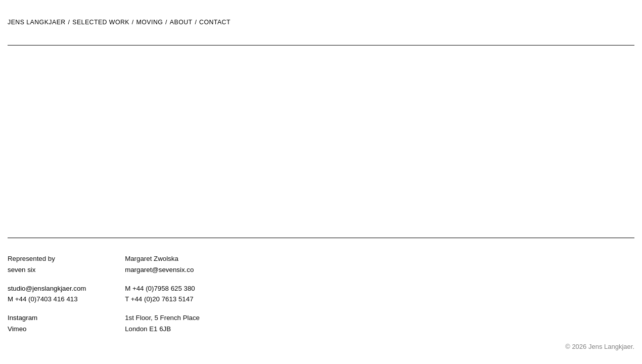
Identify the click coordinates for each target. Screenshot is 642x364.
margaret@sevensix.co (159, 270)
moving (150, 22)
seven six (21, 270)
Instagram (22, 318)
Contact (215, 22)
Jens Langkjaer (37, 22)
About (181, 22)
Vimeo (17, 329)
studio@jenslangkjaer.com (47, 288)
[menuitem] (71, 22)
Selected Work (101, 22)
